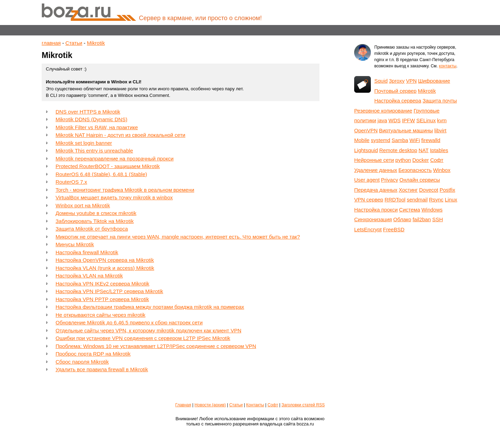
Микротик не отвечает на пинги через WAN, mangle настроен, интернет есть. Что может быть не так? (178, 237)
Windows (432, 210)
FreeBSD (394, 229)
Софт (437, 160)
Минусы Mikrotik (75, 244)
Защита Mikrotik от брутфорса (92, 229)
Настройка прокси (376, 210)
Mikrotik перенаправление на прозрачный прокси (115, 159)
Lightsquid (366, 150)
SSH (438, 219)
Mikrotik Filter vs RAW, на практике (97, 127)
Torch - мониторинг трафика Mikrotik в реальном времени (125, 190)
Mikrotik (96, 43)
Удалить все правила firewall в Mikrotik (102, 369)
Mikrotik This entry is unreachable (94, 151)
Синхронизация (373, 219)
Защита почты (440, 101)
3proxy (397, 81)
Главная (183, 405)
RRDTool (395, 200)
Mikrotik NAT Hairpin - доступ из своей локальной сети (120, 135)
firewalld (431, 140)
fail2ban (422, 219)
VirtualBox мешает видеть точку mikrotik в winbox (114, 197)
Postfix (447, 190)
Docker (421, 160)
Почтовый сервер (395, 91)
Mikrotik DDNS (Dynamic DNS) (91, 119)
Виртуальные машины (406, 130)
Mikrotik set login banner (84, 143)
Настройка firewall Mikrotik (87, 252)
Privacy (389, 180)
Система (409, 210)
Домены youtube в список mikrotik (96, 213)
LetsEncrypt (368, 229)
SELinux (426, 120)
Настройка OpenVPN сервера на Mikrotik (105, 260)
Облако (402, 219)
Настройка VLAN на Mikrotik (89, 276)
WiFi (415, 140)
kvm (442, 120)
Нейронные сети (374, 160)
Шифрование (434, 81)
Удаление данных (376, 170)
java (382, 120)
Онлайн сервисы (420, 180)
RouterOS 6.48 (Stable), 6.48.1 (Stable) (101, 174)
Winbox (442, 170)
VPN (411, 81)
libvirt (440, 130)
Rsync (436, 200)
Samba (400, 140)
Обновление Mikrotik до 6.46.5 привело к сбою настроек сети (129, 322)
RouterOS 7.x (71, 182)
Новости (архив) (210, 405)
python (403, 160)
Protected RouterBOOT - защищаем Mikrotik (108, 166)
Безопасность (415, 170)
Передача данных (376, 190)
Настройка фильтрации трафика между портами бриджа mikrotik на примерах (150, 307)
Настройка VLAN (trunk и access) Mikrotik (105, 268)
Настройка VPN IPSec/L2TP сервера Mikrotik (109, 291)
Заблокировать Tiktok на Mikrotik (95, 221)
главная (51, 43)
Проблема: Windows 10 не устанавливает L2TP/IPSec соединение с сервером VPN (156, 346)
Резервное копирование (383, 111)
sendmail (417, 200)
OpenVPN (366, 130)
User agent (367, 180)
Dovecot (429, 190)
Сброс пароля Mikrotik (82, 362)
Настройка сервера (398, 101)
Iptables (439, 150)
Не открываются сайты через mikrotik (101, 315)
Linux (451, 200)
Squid (381, 81)
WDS (395, 120)
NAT (423, 150)
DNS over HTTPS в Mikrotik (88, 112)
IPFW (409, 120)
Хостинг (408, 190)
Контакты (255, 405)
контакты (448, 66)
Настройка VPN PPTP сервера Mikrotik (102, 299)
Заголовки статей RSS (303, 405)
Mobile (362, 140)
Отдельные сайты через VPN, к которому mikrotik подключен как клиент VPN (148, 330)
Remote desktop (398, 150)
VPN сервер (369, 200)
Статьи (74, 43)
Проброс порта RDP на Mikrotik (93, 354)
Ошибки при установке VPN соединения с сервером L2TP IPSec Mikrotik (143, 338)
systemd (381, 140)
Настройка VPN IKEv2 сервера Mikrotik (102, 284)
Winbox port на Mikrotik (83, 205)
